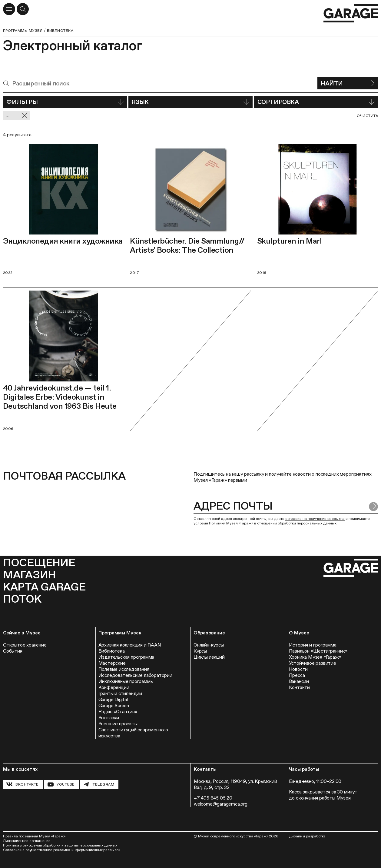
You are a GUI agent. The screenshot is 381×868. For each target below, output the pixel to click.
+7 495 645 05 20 (213, 798)
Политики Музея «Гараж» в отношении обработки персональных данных (273, 523)
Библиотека (60, 31)
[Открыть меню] (9, 9)
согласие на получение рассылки (315, 519)
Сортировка (316, 102)
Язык (190, 102)
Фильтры (65, 102)
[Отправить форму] (373, 507)
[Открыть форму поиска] (23, 9)
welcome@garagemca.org (221, 804)
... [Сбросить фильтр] (17, 116)
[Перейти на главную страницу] (351, 13)
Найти (348, 83)
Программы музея (23, 31)
